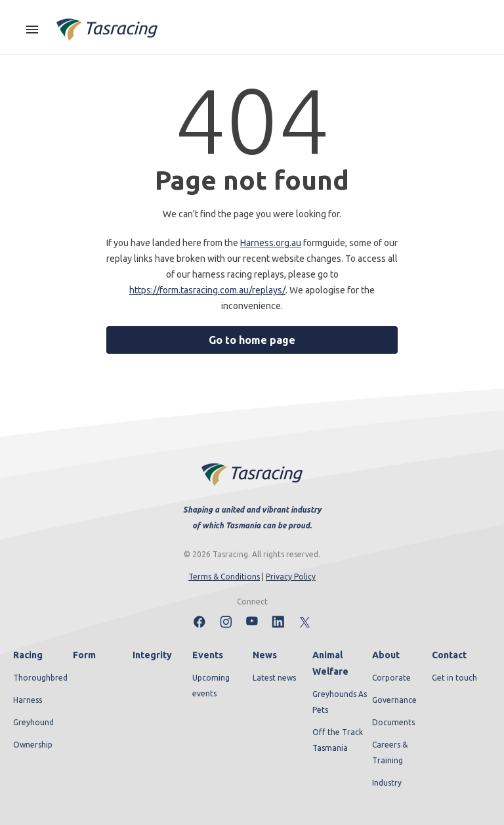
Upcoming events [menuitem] (211, 686)
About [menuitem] (386, 655)
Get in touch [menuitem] (454, 678)
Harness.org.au (271, 243)
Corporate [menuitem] (391, 678)
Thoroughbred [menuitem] (40, 678)
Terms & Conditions (224, 577)
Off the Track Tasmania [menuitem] (338, 740)
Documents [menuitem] (393, 722)
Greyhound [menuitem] (33, 722)
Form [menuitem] (84, 655)
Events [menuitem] (208, 655)
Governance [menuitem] (394, 700)
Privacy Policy (291, 577)
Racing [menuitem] (28, 655)
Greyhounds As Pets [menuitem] (340, 702)
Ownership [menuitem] (33, 745)
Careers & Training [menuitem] (390, 752)
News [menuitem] (265, 655)
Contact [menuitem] (449, 655)
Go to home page (252, 340)
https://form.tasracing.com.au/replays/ (207, 290)
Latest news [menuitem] (274, 678)
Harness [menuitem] (28, 700)
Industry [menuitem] (387, 783)
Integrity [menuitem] (152, 655)
